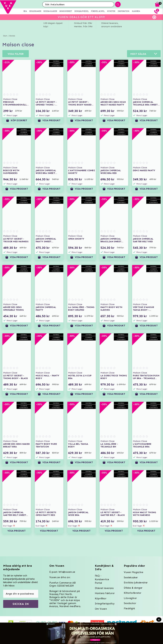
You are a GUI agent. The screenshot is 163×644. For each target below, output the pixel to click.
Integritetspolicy (105, 604)
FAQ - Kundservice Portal (102, 579)
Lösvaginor (130, 598)
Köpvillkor (101, 599)
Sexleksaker (131, 578)
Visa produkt (49, 120)
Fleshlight (129, 609)
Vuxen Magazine (134, 572)
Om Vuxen (101, 609)
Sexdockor (130, 603)
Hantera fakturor (105, 593)
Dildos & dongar (133, 588)
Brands (12, 36)
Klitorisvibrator (133, 593)
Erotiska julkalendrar (136, 583)
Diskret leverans (104, 588)
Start (5, 36)
